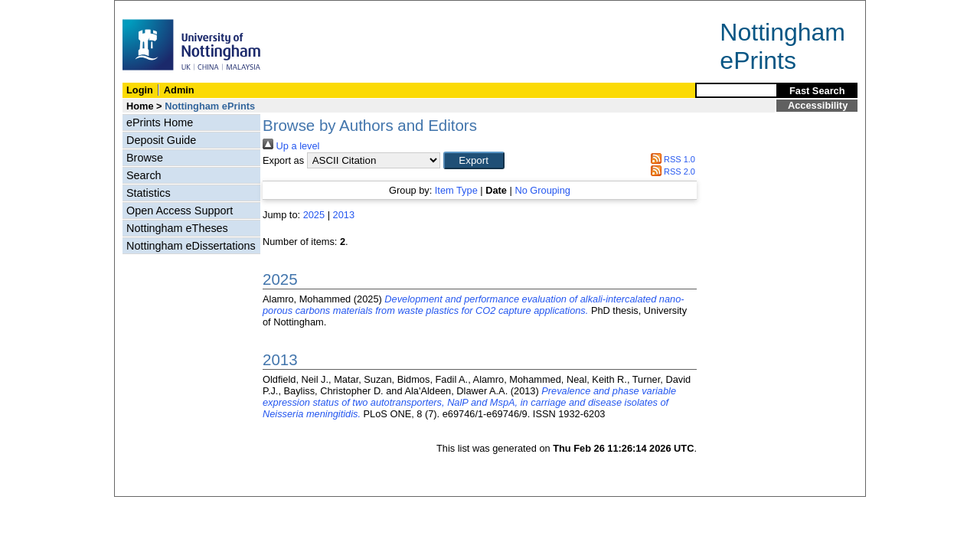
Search (144, 175)
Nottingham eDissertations (191, 246)
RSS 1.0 (671, 159)
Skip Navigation (148, 9)
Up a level (291, 146)
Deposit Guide (161, 140)
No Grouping (542, 190)
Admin (179, 90)
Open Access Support (180, 211)
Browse (145, 158)
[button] (474, 160)
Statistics (149, 193)
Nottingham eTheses (177, 228)
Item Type (456, 190)
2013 (344, 215)
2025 (314, 215)
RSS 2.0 (671, 171)
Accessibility (818, 105)
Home (140, 106)
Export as (283, 160)
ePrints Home (160, 122)
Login (140, 90)
